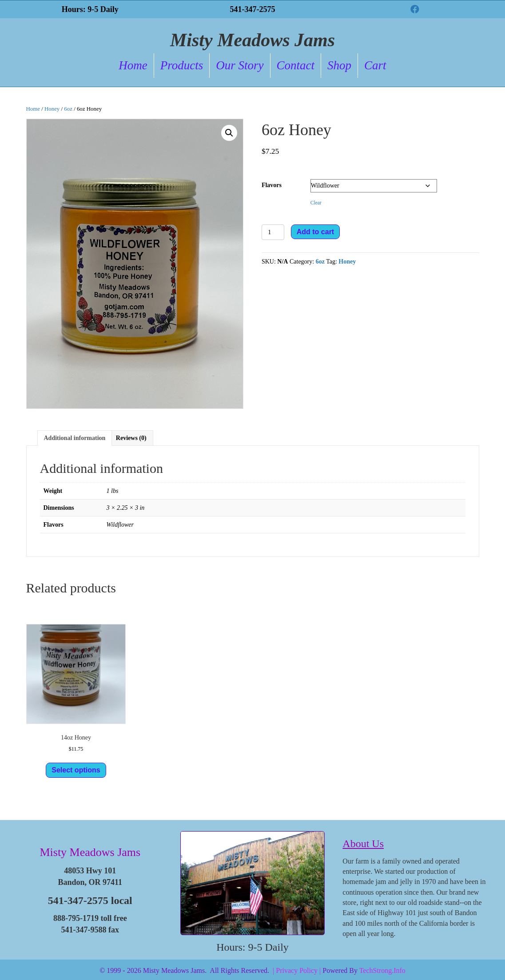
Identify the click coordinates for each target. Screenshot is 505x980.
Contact (296, 65)
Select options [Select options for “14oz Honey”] (76, 770)
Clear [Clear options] (316, 203)
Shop (339, 65)
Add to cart (315, 232)
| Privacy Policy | (297, 970)
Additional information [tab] (75, 438)
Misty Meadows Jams (90, 852)
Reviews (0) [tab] (131, 438)
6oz (68, 109)
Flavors (272, 185)
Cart (375, 65)
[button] (415, 9)
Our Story (240, 65)
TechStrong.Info (382, 970)
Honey (52, 109)
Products (182, 65)
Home (133, 65)
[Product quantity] (273, 232)
